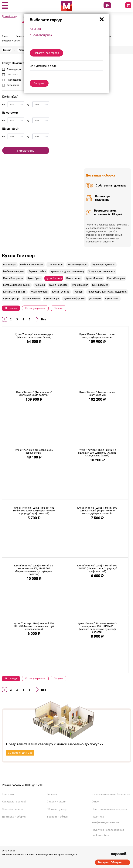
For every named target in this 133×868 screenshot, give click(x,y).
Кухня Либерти (39, 292)
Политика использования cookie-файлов (108, 833)
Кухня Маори (52, 298)
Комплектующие (77, 265)
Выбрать (39, 83)
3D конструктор (57, 809)
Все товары (10, 265)
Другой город (9, 16)
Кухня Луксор (11, 298)
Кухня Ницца (74, 278)
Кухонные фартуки (74, 298)
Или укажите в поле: (43, 66)
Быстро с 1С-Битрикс (110, 862)
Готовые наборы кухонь (17, 285)
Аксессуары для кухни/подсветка (107, 292)
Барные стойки (37, 271)
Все (44, 319)
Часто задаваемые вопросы (109, 809)
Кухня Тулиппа (61, 292)
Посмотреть (26, 151)
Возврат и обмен (12, 41)
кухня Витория (31, 298)
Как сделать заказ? (14, 802)
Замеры (20, 36)
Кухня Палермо (116, 278)
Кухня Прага (34, 278)
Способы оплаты (12, 809)
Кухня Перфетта (58, 285)
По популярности (35, 308)
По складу (11, 308)
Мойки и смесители (32, 265)
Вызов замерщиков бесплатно (111, 794)
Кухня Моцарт (80, 285)
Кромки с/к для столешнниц (67, 271)
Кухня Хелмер (100, 285)
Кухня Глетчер (54, 278)
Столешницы (55, 265)
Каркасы (40, 285)
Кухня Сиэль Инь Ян (15, 292)
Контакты (8, 794)
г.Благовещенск (41, 35)
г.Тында (35, 29)
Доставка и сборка (14, 817)
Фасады (78, 292)
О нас (5, 36)
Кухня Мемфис (94, 278)
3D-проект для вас (20, 753)
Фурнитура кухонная (104, 265)
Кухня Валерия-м (13, 278)
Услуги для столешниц (102, 271)
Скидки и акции (57, 802)
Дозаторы (95, 298)
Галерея (52, 794)
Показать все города (46, 53)
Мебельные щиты (14, 271)
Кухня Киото (112, 298)
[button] (5, 5)
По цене (58, 308)
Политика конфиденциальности (105, 819)
